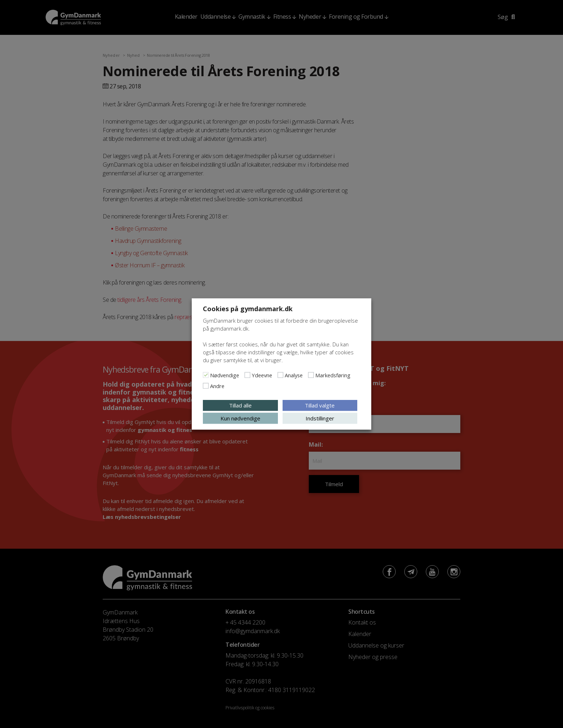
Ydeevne (262, 375)
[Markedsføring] (311, 375)
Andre (217, 386)
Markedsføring (333, 375)
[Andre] (206, 386)
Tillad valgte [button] (320, 405)
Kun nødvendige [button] (240, 418)
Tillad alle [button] (240, 405)
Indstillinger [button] (320, 418)
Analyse (294, 375)
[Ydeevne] (247, 375)
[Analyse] (280, 375)
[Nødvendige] (206, 375)
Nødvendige (225, 375)
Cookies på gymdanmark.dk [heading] (248, 309)
